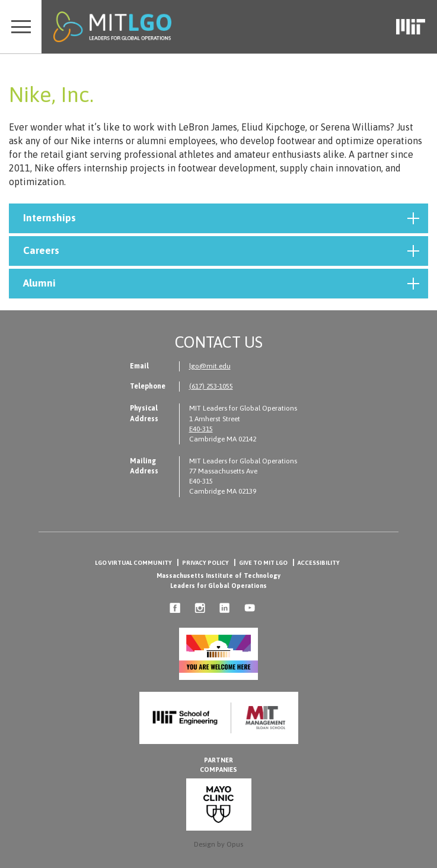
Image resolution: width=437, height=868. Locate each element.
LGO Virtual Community (133, 563)
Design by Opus (218, 844)
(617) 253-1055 (211, 386)
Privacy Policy (205, 563)
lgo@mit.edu (210, 366)
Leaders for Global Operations (218, 586)
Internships (221, 218)
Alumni (221, 284)
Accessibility (319, 563)
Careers (221, 251)
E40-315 (201, 429)
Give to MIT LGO (263, 563)
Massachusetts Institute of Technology (218, 576)
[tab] (218, 218)
